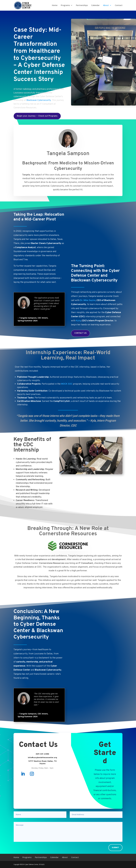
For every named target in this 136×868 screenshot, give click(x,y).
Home (55, 5)
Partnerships (82, 5)
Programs (65, 5)
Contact (119, 5)
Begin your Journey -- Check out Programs (37, 116)
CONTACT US (80, 333)
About (106, 5)
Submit (115, 848)
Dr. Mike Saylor (88, 300)
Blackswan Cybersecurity (39, 100)
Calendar (95, 5)
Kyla (78, 321)
